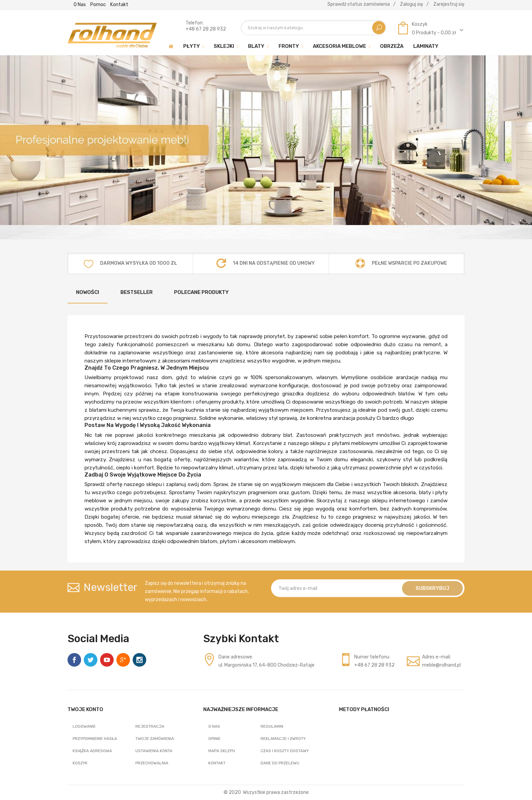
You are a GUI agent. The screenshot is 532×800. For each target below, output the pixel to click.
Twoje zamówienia (155, 739)
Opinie (214, 739)
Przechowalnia (152, 763)
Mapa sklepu (222, 751)
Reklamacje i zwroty (283, 739)
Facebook (74, 660)
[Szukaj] (313, 28)
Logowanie (84, 726)
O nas (80, 5)
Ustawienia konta (154, 751)
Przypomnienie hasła (95, 739)
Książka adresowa (92, 751)
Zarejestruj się (449, 4)
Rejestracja (150, 726)
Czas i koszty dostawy (285, 751)
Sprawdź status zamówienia (359, 4)
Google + (123, 660)
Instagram (139, 660)
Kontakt (119, 5)
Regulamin (272, 726)
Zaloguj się (412, 4)
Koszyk (80, 763)
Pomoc (98, 5)
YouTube (107, 660)
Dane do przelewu (280, 763)
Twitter (91, 660)
